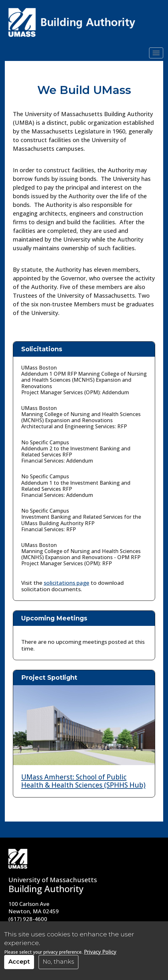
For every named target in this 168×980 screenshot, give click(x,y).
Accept (19, 962)
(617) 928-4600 (28, 919)
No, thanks (58, 962)
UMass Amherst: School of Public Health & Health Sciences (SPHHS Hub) (83, 781)
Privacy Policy (100, 952)
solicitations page (66, 583)
